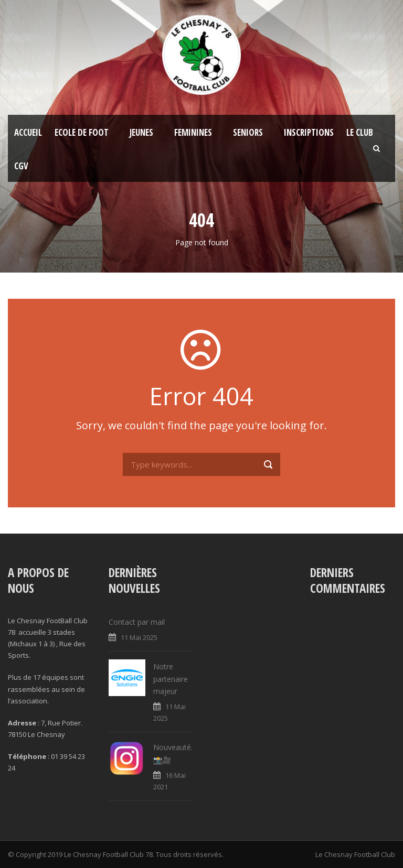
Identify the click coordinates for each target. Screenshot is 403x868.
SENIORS (248, 132)
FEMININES (193, 132)
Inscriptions (309, 132)
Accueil (28, 132)
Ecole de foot (82, 132)
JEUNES (141, 132)
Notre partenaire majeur (171, 679)
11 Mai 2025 (139, 637)
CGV (21, 166)
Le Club (360, 132)
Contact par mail (137, 622)
